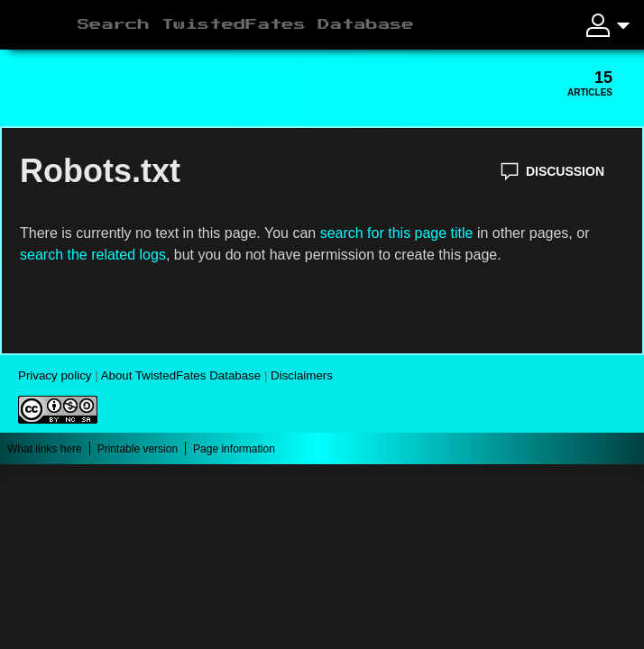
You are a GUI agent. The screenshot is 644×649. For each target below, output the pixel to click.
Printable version (138, 449)
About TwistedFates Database (181, 375)
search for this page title (397, 233)
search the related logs (93, 255)
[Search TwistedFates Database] (313, 25)
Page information (234, 449)
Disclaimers (302, 375)
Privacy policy (55, 375)
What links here (45, 449)
